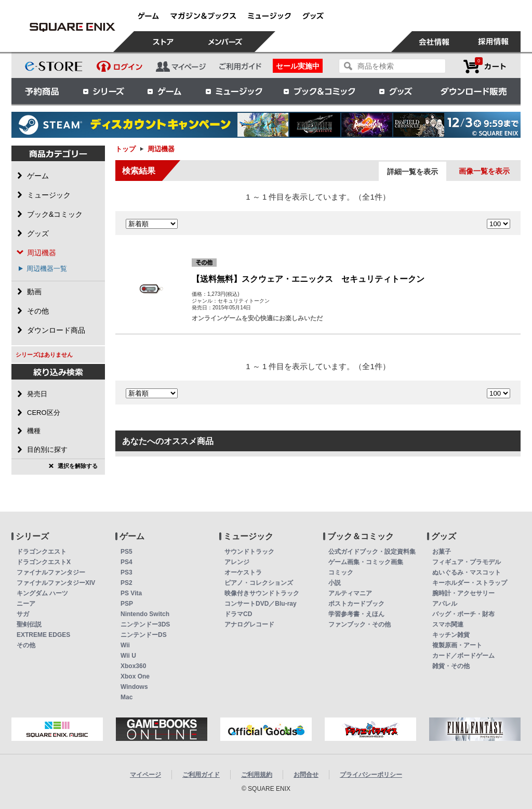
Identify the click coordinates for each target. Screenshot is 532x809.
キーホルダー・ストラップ (470, 583)
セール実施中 (298, 66)
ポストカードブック (356, 604)
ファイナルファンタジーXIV (56, 583)
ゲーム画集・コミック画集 (366, 562)
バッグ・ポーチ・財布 (463, 614)
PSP (127, 604)
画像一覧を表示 (484, 171)
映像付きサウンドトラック (262, 593)
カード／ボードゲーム (463, 656)
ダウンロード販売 (474, 91)
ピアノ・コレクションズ (259, 583)
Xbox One (135, 676)
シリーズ (103, 91)
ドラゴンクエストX (44, 562)
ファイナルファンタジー (51, 572)
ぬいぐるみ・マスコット (467, 572)
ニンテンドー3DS (145, 624)
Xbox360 (133, 666)
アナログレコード (249, 624)
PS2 (127, 583)
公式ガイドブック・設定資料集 (372, 552)
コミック (341, 572)
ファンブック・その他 (360, 624)
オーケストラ (243, 572)
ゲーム (165, 91)
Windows (134, 687)
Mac (127, 697)
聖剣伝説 (29, 624)
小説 (335, 583)
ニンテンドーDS (144, 635)
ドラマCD (238, 614)
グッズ (396, 91)
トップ (125, 149)
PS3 (127, 572)
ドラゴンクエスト (42, 552)
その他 (26, 645)
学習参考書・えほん (356, 614)
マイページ (145, 775)
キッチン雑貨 (451, 635)
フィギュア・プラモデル (467, 562)
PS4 (127, 562)
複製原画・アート (457, 645)
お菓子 (442, 552)
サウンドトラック (249, 552)
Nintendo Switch (145, 614)
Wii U (128, 656)
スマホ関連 (448, 624)
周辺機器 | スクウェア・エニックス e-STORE (72, 27)
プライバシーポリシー (371, 775)
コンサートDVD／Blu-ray (261, 604)
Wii (125, 645)
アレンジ (237, 562)
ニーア (26, 604)
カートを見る (485, 66)
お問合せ (306, 775)
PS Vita (131, 593)
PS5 (127, 552)
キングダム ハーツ (42, 593)
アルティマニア (350, 593)
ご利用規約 (257, 775)
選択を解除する (78, 466)
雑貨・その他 (451, 666)
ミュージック (234, 91)
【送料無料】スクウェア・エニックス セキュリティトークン (308, 279)
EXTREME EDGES (43, 635)
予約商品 (42, 91)
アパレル (445, 604)
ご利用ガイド (201, 775)
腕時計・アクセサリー (463, 593)
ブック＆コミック (319, 91)
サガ (23, 614)
